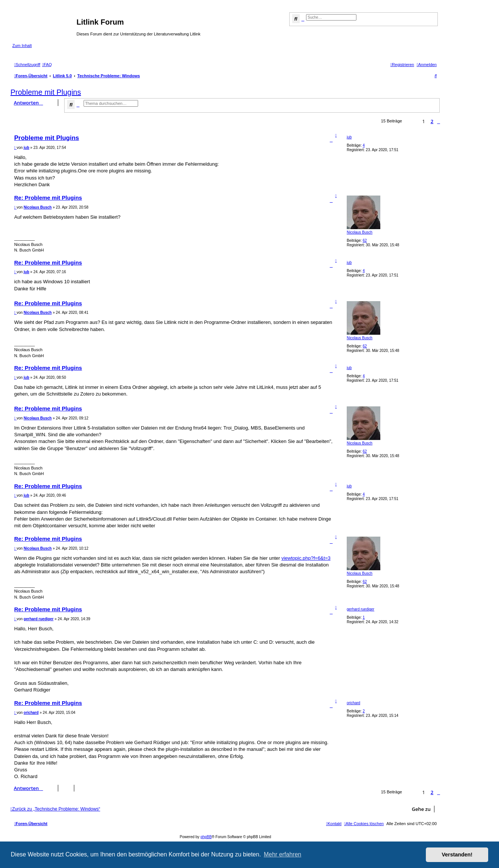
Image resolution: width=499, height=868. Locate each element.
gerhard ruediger (361, 609)
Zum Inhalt (22, 46)
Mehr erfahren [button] (283, 854)
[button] (439, 121)
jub (349, 137)
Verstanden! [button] (457, 855)
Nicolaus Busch (360, 232)
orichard (353, 703)
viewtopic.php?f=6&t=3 (306, 558)
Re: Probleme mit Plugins (48, 198)
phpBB (206, 837)
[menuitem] (47, 65)
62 (365, 241)
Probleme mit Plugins (46, 92)
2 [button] (432, 121)
